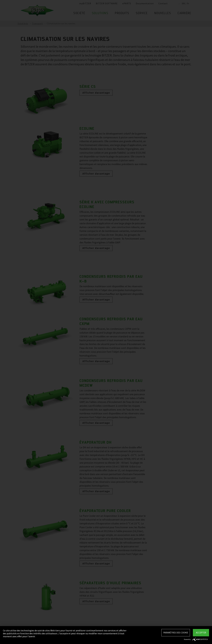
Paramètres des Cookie (176, 633)
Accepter (201, 633)
